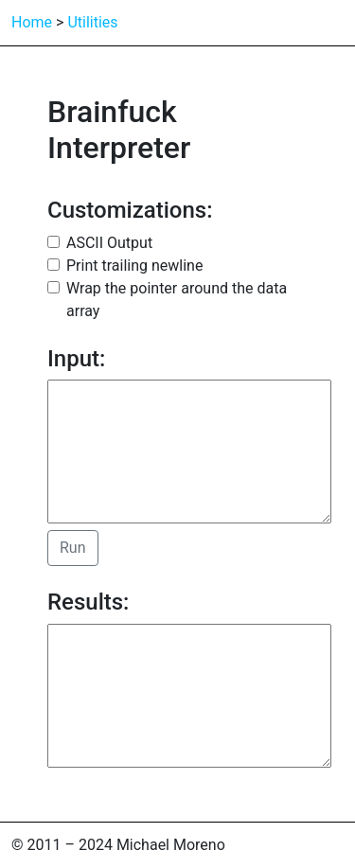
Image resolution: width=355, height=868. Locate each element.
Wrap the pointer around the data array (177, 300)
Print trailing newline (134, 266)
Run (73, 548)
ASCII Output (109, 243)
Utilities (92, 22)
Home (32, 22)
